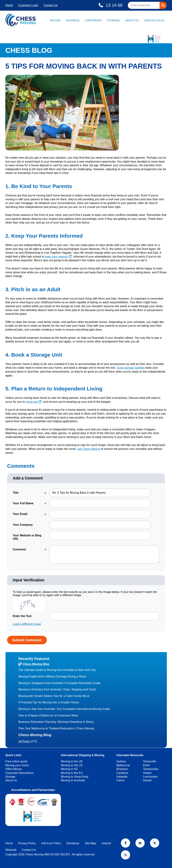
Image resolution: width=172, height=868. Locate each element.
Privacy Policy (27, 843)
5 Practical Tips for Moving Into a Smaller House (49, 702)
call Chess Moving (89, 449)
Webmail (11, 850)
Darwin (148, 780)
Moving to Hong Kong (75, 777)
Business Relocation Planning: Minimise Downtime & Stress (56, 722)
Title (31, 494)
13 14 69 (113, 5)
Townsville (150, 761)
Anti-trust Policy (51, 843)
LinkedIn (140, 843)
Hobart (147, 773)
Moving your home (17, 765)
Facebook (125, 843)
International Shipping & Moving (83, 755)
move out (32, 402)
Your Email (31, 515)
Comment (31, 551)
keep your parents (56, 257)
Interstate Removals (130, 755)
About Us (132, 20)
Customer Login (28, 5)
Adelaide (122, 777)
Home (9, 5)
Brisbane (122, 769)
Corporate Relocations (19, 773)
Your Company (23, 525)
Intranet (106, 843)
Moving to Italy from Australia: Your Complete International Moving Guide (64, 709)
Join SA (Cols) (154, 20)
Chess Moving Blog (36, 664)
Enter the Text (22, 616)
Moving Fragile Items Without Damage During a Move (52, 676)
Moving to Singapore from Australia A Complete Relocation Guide (59, 683)
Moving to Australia (73, 780)
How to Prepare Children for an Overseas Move (48, 715)
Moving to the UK (72, 761)
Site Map (90, 843)
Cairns (121, 780)
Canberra (122, 773)
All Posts (24, 741)
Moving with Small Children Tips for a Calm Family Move (54, 696)
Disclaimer (73, 843)
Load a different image (27, 624)
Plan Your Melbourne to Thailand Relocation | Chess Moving (56, 728)
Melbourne (123, 765)
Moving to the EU (72, 773)
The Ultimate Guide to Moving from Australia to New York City (57, 670)
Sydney (121, 761)
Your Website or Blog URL (27, 537)
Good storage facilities (131, 368)
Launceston (150, 777)
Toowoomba (151, 769)
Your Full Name (31, 505)
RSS (125, 855)
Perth (146, 765)
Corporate (93, 20)
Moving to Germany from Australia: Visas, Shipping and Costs (57, 689)
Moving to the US (72, 765)
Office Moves (14, 769)
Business (73, 20)
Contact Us (51, 5)
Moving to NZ (69, 769)
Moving (55, 20)
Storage (113, 20)
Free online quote (16, 761)
